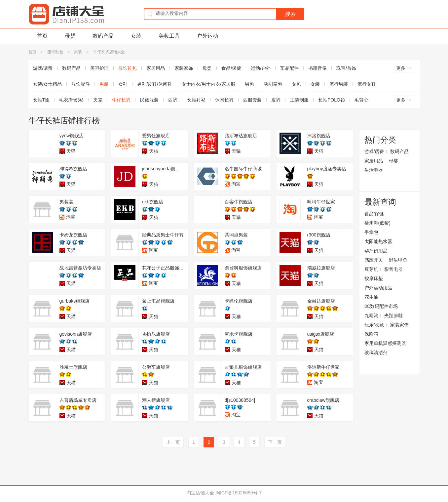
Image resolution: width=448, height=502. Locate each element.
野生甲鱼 (398, 260)
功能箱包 (273, 84)
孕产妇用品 (376, 251)
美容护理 (99, 68)
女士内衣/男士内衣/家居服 (208, 84)
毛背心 (361, 100)
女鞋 (123, 84)
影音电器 (393, 269)
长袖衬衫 (196, 100)
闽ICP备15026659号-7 (239, 493)
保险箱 (371, 334)
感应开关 (374, 260)
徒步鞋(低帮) (377, 223)
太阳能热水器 (378, 241)
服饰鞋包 (55, 52)
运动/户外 (261, 68)
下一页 (275, 442)
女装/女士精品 (48, 84)
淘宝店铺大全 (200, 493)
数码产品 (103, 36)
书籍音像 (317, 68)
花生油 (371, 297)
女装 (136, 36)
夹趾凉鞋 (393, 315)
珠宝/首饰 (346, 68)
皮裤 (276, 100)
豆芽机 (371, 269)
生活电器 (374, 170)
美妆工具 (169, 36)
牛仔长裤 (121, 100)
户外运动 (207, 36)
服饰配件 (81, 84)
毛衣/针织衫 (71, 100)
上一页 (173, 442)
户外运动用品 (378, 288)
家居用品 (156, 68)
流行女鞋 (367, 84)
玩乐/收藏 (374, 325)
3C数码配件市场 (381, 306)
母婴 (70, 36)
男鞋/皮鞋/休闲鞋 (155, 84)
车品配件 (289, 68)
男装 (78, 52)
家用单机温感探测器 (385, 343)
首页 (42, 36)
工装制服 (299, 100)
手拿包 (371, 232)
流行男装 (339, 84)
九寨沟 (371, 315)
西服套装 (252, 100)
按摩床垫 (374, 278)
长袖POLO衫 (332, 100)
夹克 (98, 100)
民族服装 (149, 100)
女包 (296, 84)
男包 (249, 84)
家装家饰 (184, 68)
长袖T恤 (41, 100)
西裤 (173, 100)
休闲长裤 (224, 100)
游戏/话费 (43, 68)
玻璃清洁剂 (376, 353)
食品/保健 (231, 68)
